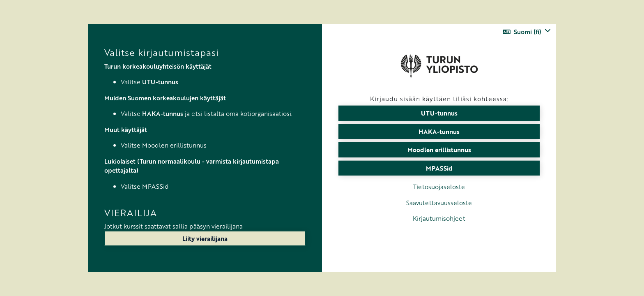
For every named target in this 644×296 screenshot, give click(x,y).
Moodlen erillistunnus (439, 150)
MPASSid (439, 168)
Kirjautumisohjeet (439, 218)
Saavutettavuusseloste (439, 202)
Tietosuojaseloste (439, 187)
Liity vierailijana (205, 238)
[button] (527, 32)
